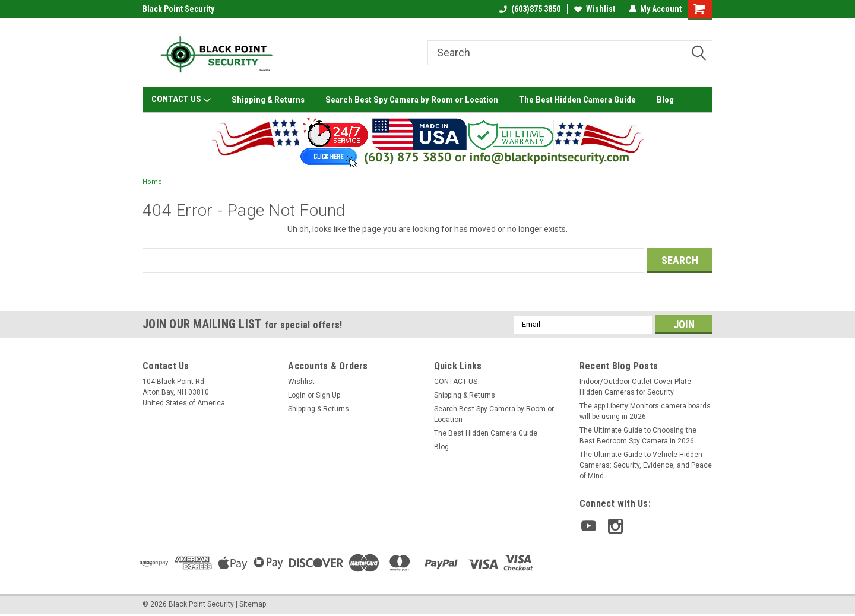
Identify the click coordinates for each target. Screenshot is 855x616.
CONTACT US (181, 100)
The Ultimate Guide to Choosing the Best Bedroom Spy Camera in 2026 (638, 436)
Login (297, 395)
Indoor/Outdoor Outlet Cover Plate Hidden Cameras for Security (635, 387)
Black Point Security (178, 9)
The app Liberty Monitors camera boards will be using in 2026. (645, 411)
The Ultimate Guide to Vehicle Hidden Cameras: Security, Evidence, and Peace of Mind (646, 465)
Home (152, 182)
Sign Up (328, 395)
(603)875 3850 (529, 9)
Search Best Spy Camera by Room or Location (412, 100)
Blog (665, 100)
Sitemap (253, 604)
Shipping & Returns (268, 100)
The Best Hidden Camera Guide (577, 100)
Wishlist (594, 9)
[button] (428, 140)
